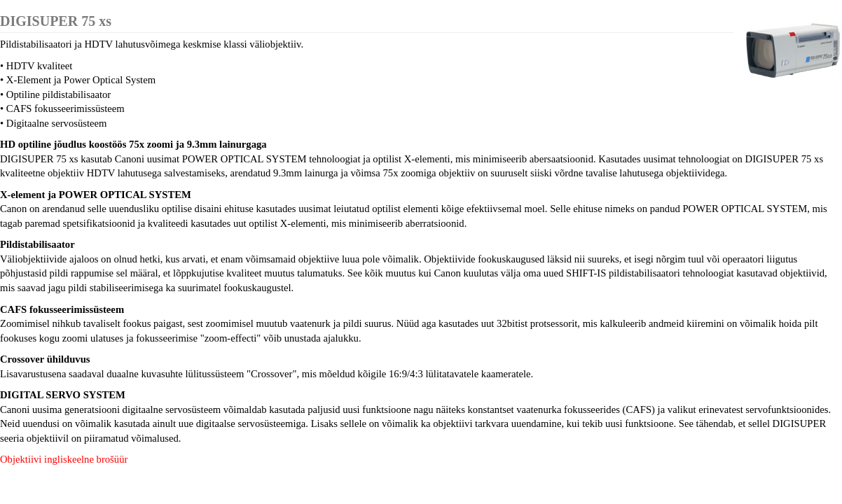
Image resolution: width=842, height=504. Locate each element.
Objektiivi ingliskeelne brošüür (64, 459)
